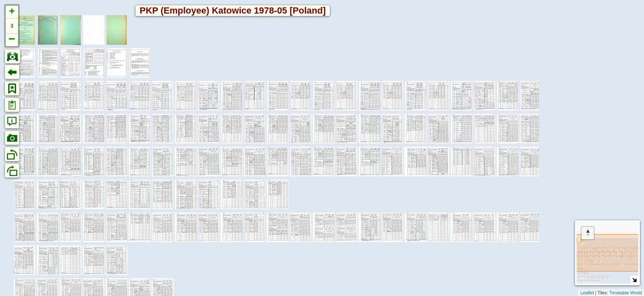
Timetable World (626, 293)
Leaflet (587, 293)
